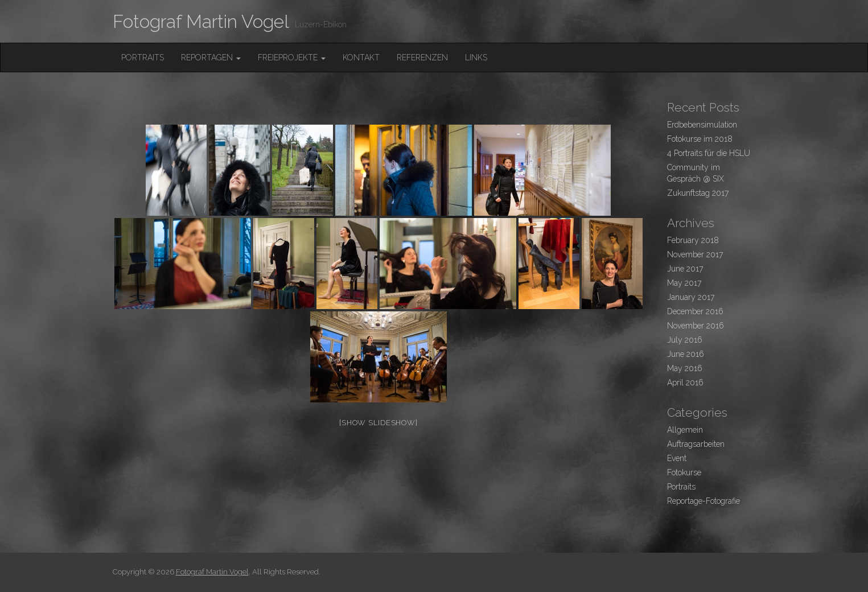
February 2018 (693, 240)
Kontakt (361, 57)
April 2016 (685, 383)
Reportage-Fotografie (704, 501)
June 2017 (685, 269)
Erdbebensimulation (702, 125)
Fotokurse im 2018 (700, 139)
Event (677, 458)
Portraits (143, 57)
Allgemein (685, 430)
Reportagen (211, 57)
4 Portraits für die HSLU (709, 153)
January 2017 (691, 297)
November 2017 (695, 254)
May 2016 (685, 368)
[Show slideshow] (378, 423)
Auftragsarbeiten (696, 444)
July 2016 (685, 340)
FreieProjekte (292, 57)
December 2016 (695, 311)
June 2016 (686, 354)
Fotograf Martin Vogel (201, 21)
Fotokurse (684, 472)
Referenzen (422, 57)
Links (476, 57)
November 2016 (696, 326)
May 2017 (684, 283)
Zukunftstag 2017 (698, 193)
